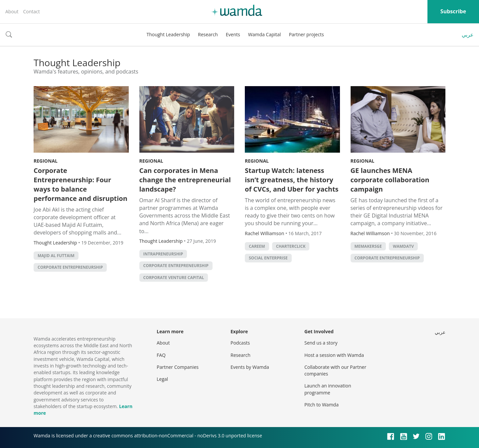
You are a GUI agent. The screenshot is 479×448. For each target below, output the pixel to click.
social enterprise (268, 258)
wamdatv (403, 246)
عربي (468, 35)
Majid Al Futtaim (56, 256)
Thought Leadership (168, 34)
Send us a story (321, 343)
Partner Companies (178, 367)
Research (208, 34)
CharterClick (291, 246)
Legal (162, 379)
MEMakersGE (368, 246)
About (12, 11)
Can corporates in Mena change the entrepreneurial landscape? (185, 180)
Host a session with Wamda (334, 355)
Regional (46, 161)
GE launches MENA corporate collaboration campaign (390, 180)
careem (257, 246)
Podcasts (240, 343)
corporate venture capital (174, 278)
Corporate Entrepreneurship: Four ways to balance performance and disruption (80, 184)
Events (233, 34)
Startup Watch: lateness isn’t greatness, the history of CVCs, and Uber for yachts (292, 180)
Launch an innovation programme (328, 389)
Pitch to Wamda (321, 405)
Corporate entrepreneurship (70, 267)
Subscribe (453, 11)
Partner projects (306, 34)
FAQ (161, 355)
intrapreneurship (163, 254)
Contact (31, 11)
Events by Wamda (250, 367)
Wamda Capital (265, 34)
